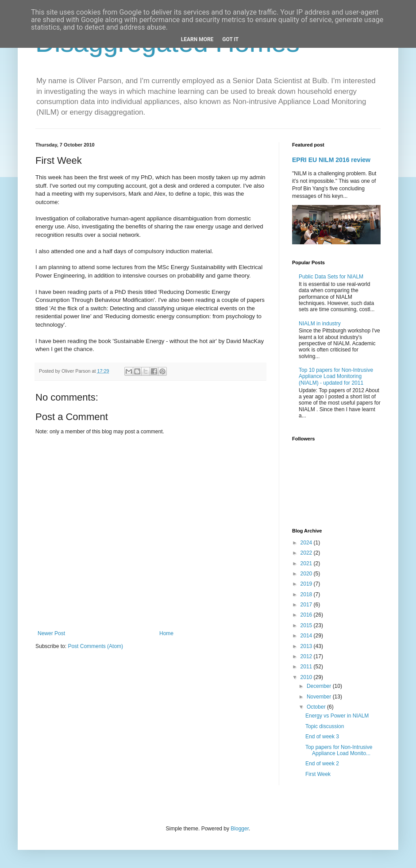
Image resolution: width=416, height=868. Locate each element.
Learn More (197, 39)
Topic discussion (325, 726)
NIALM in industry (320, 324)
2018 (307, 594)
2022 (307, 553)
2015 (307, 625)
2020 (307, 574)
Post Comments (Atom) (95, 646)
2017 (307, 605)
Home (166, 633)
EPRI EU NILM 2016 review (331, 160)
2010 (307, 677)
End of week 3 (322, 737)
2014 (307, 636)
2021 (307, 563)
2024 (307, 543)
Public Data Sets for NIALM (331, 277)
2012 (307, 656)
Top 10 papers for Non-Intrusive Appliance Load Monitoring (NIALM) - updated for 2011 (336, 376)
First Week (318, 774)
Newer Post (51, 633)
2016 (307, 615)
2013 (307, 646)
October (317, 707)
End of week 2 (322, 764)
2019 (307, 584)
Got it (230, 39)
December (320, 686)
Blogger (240, 829)
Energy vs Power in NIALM (337, 716)
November (320, 697)
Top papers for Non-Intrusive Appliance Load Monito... (339, 750)
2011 (307, 667)
